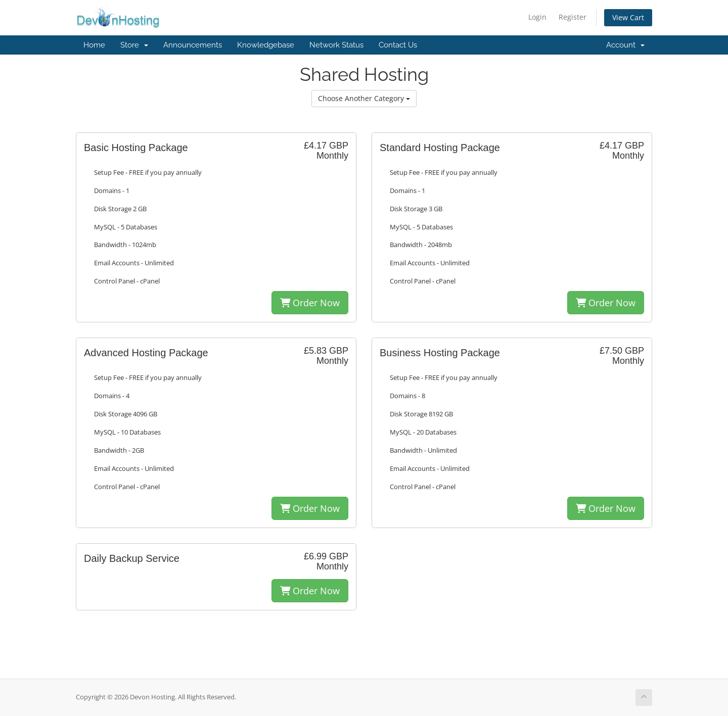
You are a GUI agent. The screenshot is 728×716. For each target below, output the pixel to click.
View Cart (628, 17)
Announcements (193, 45)
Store (134, 45)
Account (625, 45)
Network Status (336, 45)
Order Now (310, 303)
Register (573, 17)
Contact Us (398, 45)
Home (94, 45)
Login (537, 17)
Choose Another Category (364, 98)
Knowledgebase (266, 45)
